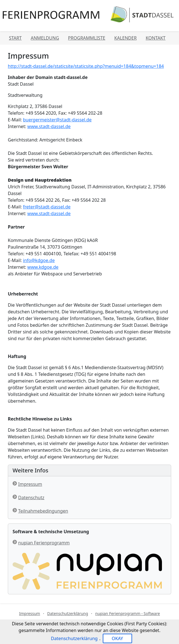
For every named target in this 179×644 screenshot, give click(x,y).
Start (15, 38)
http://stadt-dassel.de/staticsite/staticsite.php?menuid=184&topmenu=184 (86, 66)
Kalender (125, 38)
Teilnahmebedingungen (43, 511)
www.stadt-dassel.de (49, 126)
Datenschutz (31, 498)
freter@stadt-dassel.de (47, 207)
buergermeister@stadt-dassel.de (57, 120)
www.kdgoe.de (43, 267)
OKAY (117, 638)
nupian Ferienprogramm (44, 543)
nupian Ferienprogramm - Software (128, 613)
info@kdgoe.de (39, 260)
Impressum (30, 484)
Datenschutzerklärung (68, 613)
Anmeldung (45, 38)
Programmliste (87, 38)
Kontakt (156, 38)
